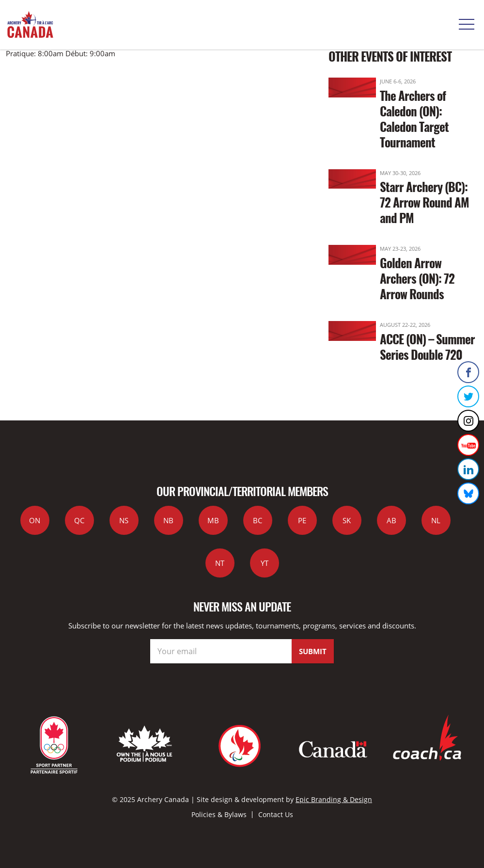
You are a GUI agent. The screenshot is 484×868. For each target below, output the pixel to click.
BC (258, 520)
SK (347, 520)
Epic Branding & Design (334, 799)
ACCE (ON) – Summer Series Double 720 (427, 346)
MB (213, 520)
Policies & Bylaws (219, 814)
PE (302, 520)
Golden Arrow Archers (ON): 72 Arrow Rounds (417, 278)
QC (79, 520)
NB (168, 520)
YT (265, 563)
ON (35, 520)
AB (391, 520)
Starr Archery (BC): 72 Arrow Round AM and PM (424, 202)
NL (436, 520)
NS (124, 520)
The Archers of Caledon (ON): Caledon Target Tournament (414, 119)
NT (220, 563)
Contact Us (276, 814)
